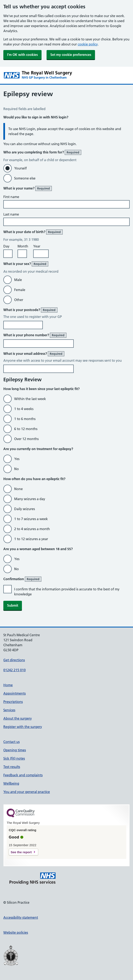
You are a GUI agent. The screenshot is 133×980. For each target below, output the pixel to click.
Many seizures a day (30, 499)
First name (11, 197)
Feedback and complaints (23, 775)
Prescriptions (13, 702)
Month (23, 246)
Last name (11, 214)
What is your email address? (34, 354)
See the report (21, 852)
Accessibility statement (21, 917)
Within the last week (30, 399)
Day (6, 246)
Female (20, 290)
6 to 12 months (26, 429)
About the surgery (18, 718)
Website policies (16, 932)
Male (18, 280)
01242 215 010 (15, 670)
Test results (12, 767)
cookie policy (88, 44)
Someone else (25, 178)
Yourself (20, 168)
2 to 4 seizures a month (32, 529)
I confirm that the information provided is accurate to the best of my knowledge (67, 592)
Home (8, 685)
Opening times (15, 750)
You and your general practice (27, 792)
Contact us (11, 742)
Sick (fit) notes (14, 758)
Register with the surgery (23, 727)
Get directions (14, 660)
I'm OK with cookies (22, 55)
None (18, 489)
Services (9, 710)
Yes (17, 459)
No (16, 469)
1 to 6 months (25, 419)
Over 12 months (26, 439)
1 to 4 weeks (24, 409)
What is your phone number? (35, 335)
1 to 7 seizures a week (31, 519)
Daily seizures (25, 509)
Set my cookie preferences (71, 55)
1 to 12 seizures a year (31, 539)
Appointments (15, 693)
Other (19, 300)
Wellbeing (11, 783)
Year (37, 246)
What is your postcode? (30, 310)
